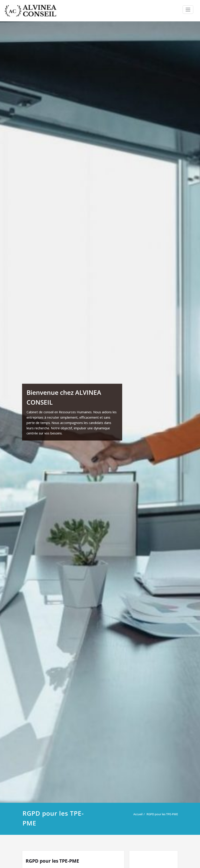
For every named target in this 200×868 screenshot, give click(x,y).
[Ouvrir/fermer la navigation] (188, 10)
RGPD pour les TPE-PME (162, 814)
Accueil (138, 814)
